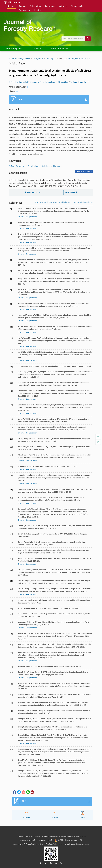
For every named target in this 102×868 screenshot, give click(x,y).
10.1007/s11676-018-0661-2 (79, 59)
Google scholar (31, 217)
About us (37, 10)
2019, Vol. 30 (38, 59)
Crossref (21, 217)
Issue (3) (50, 59)
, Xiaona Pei (23, 82)
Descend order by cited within (83, 202)
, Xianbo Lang (50, 82)
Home (11, 6)
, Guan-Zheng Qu (79, 82)
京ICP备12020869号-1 (29, 840)
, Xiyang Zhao (63, 82)
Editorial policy (77, 6)
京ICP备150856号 (46, 840)
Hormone (58, 166)
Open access (24, 10)
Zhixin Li (13, 82)
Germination (33, 166)
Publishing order (41, 202)
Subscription (35, 6)
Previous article (32, 192)
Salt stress (46, 166)
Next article (71, 192)
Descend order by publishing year (60, 202)
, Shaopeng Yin (36, 82)
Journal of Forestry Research (20, 59)
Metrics (63, 6)
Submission (50, 6)
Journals (23, 6)
